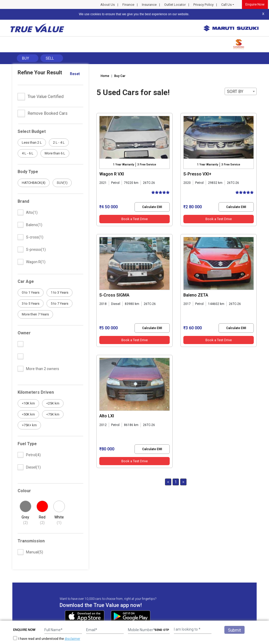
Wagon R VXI (112, 174)
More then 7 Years (35, 314)
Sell (50, 58)
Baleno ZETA (196, 295)
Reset (75, 74)
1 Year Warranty (123, 165)
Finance (128, 5)
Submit (234, 630)
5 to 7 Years (60, 303)
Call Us (226, 5)
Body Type (28, 172)
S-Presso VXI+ (197, 174)
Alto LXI (107, 416)
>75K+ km (29, 425)
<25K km (53, 403)
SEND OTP (162, 630)
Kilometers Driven (36, 392)
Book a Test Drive (134, 219)
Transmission (31, 541)
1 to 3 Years (60, 292)
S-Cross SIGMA (114, 295)
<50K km (28, 414)
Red (42, 520)
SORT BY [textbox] (235, 92)
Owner (24, 333)
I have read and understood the (47, 639)
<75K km (53, 414)
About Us (108, 5)
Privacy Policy (203, 5)
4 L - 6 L (28, 153)
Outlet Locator (175, 5)
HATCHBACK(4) (34, 183)
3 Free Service (147, 165)
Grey (25, 520)
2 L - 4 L (59, 142)
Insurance (149, 5)
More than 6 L (55, 153)
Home (105, 76)
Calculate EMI (152, 207)
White (59, 520)
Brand (23, 201)
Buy (26, 58)
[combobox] (241, 91)
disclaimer (72, 639)
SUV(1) (62, 183)
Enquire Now (255, 4)
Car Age (26, 281)
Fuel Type (27, 444)
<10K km (28, 403)
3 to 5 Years (31, 303)
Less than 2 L (32, 142)
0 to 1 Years (31, 292)
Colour (24, 491)
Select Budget (32, 131)
